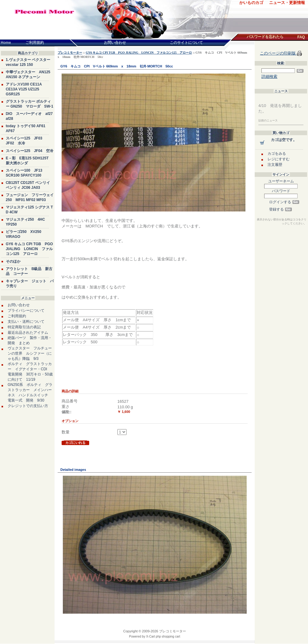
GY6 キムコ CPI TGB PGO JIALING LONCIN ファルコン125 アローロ (29, 249)
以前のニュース (268, 120)
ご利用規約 (17, 316)
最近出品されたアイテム (28, 333)
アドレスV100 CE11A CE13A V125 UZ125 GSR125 (24, 89)
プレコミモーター (70, 53)
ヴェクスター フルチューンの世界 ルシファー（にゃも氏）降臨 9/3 (30, 353)
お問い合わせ (19, 305)
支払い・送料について (26, 322)
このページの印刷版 (278, 53)
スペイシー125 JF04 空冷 (30, 151)
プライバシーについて (26, 311)
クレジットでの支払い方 (28, 406)
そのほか (13, 261)
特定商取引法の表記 (24, 327)
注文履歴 (275, 165)
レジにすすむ (279, 159)
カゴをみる (277, 154)
